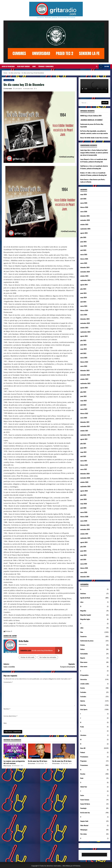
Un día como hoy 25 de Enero (62, 761)
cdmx (82, 628)
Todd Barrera (84, 166)
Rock (18, 754)
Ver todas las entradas (48, 657)
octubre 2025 (84, 224)
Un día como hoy (9, 80)
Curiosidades (84, 654)
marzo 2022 (84, 409)
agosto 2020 (84, 491)
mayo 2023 (84, 349)
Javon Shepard (84, 159)
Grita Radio (9, 89)
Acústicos (83, 593)
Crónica (83, 645)
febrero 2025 (84, 259)
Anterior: (21, 665)
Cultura (82, 649)
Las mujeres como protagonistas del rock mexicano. (14, 762)
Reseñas (83, 774)
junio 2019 (83, 551)
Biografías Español (86, 615)
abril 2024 (83, 302)
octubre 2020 (84, 482)
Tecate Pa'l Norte (85, 804)
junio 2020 (83, 499)
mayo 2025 (84, 246)
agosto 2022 (84, 388)
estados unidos (85, 684)
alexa (82, 602)
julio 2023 (83, 340)
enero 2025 (84, 263)
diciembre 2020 (85, 474)
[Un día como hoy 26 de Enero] (39, 751)
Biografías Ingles (85, 619)
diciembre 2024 (85, 267)
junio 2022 (83, 396)
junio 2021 (83, 448)
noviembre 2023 (85, 323)
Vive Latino (84, 834)
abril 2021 (83, 456)
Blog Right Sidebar (23, 66)
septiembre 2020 (85, 486)
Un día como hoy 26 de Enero (38, 761)
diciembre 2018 (85, 577)
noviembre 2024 (85, 272)
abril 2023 (83, 353)
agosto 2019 (84, 542)
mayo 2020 (84, 504)
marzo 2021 (84, 461)
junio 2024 (83, 293)
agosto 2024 (84, 285)
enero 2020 (84, 521)
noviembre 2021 (85, 426)
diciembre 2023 (85, 319)
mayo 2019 (83, 555)
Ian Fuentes (8, 766)
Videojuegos (84, 830)
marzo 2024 (84, 306)
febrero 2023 (84, 362)
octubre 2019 (84, 534)
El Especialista (84, 675)
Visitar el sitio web (27, 657)
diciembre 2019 (85, 525)
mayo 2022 (84, 401)
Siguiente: (57, 665)
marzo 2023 (84, 358)
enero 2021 (84, 469)
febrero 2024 (84, 310)
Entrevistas (84, 679)
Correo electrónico (10, 716)
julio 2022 (83, 392)
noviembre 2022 (85, 375)
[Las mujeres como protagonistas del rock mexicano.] (15, 751)
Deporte (83, 658)
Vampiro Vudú (84, 821)
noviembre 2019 (85, 529)
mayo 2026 (84, 194)
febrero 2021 (84, 465)
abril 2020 (83, 508)
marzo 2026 (84, 203)
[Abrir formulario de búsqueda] (97, 66)
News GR (83, 748)
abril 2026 (83, 199)
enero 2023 (84, 366)
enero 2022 (84, 418)
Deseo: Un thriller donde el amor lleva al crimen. (94, 138)
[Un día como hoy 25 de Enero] (64, 751)
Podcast (83, 752)
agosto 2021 (84, 439)
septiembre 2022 (85, 383)
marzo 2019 (84, 564)
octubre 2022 (84, 379)
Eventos (83, 688)
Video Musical (84, 825)
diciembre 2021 (85, 422)
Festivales (83, 692)
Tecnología (83, 808)
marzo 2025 (84, 254)
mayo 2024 (84, 297)
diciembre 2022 (85, 370)
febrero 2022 (84, 413)
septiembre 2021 (85, 435)
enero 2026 (84, 212)
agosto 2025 (84, 233)
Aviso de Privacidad (8, 66)
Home (34, 66)
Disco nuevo (84, 662)
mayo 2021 (83, 452)
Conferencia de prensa (87, 641)
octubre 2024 (84, 276)
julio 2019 (83, 547)
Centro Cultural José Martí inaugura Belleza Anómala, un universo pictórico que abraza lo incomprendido (94, 153)
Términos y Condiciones (46, 66)
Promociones (84, 765)
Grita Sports (84, 709)
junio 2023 (83, 345)
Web (5, 723)
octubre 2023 (84, 328)
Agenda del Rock (10, 754)
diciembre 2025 (85, 216)
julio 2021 (83, 444)
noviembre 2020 (85, 478)
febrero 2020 (84, 517)
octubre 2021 (84, 431)
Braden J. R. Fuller (86, 173)
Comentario (8, 682)
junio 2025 (83, 242)
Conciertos (84, 636)
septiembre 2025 (85, 229)
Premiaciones (84, 757)
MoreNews (66, 866)
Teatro (82, 795)
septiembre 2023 (85, 332)
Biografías (83, 611)
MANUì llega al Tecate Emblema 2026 (91, 116)
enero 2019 (84, 572)
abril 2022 (83, 405)
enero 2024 (84, 315)
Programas (83, 761)
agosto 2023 (84, 336)
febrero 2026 (84, 207)
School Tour (84, 787)
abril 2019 (83, 560)
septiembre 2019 (85, 538)
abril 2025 (83, 250)
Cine (82, 632)
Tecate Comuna (85, 800)
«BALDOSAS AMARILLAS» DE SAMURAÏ (91, 120)
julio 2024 (83, 289)
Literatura (83, 735)
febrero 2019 (84, 568)
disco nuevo (84, 666)
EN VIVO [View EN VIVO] (104, 66)
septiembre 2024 (85, 280)
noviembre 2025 (85, 220)
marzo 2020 (84, 512)
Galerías (83, 701)
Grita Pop (83, 705)
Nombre (7, 709)
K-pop (82, 727)
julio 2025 (83, 237)
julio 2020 (83, 495)
